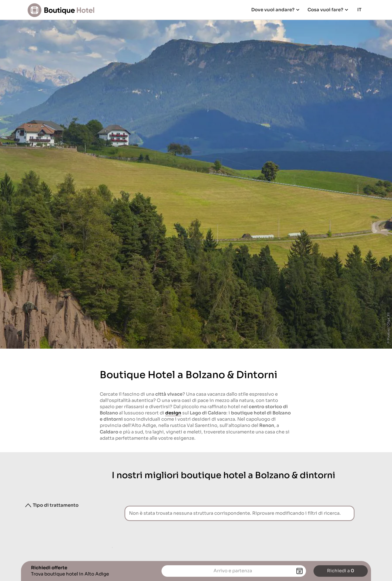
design (173, 413)
